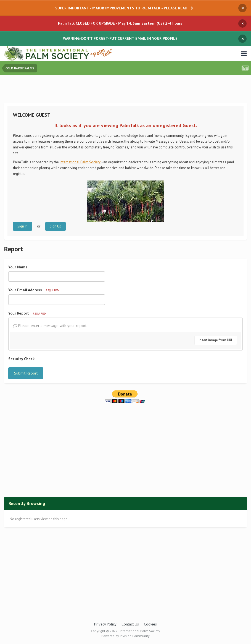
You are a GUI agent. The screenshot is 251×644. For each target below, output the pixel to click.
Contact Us (130, 624)
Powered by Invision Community (125, 636)
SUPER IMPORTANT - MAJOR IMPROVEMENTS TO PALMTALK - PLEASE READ (121, 8)
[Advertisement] (126, 90)
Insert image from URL (216, 340)
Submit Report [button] (26, 373)
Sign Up (56, 226)
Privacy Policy (105, 624)
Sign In (23, 226)
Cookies (150, 624)
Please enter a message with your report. (50, 326)
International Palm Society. (80, 162)
